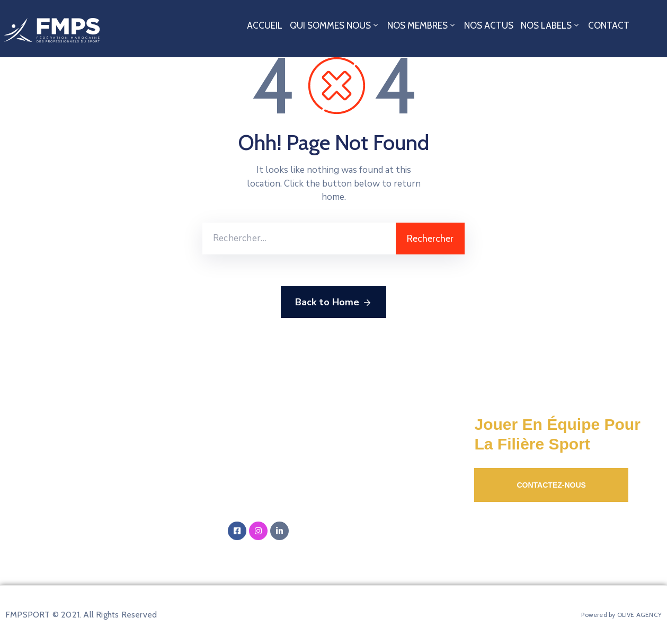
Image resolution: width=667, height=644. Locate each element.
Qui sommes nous (335, 25)
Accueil (265, 25)
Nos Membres (422, 25)
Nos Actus (489, 25)
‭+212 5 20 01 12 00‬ (284, 505)
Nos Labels (551, 25)
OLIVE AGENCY (639, 615)
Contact (609, 25)
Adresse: (339, 433)
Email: (303, 474)
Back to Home (333, 303)
